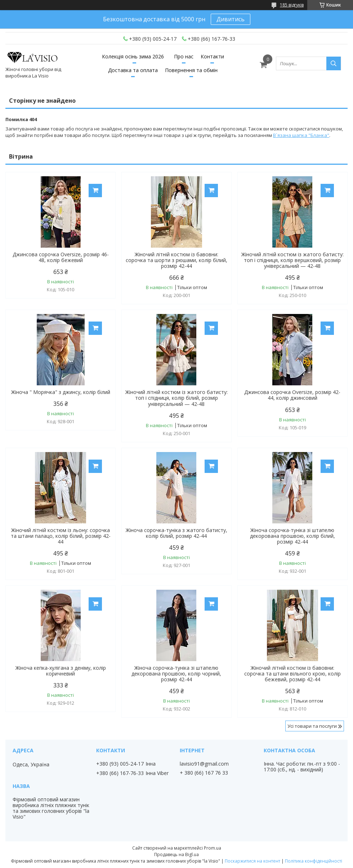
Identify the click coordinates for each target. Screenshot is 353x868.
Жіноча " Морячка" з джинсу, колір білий (61, 392)
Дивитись (231, 19)
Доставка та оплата (133, 70)
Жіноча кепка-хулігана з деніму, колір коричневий (61, 671)
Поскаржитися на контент (253, 861)
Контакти (212, 56)
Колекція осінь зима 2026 (133, 56)
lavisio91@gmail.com (204, 764)
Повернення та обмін (191, 70)
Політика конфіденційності (314, 861)
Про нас (184, 56)
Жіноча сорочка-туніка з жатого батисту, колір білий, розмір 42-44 (176, 533)
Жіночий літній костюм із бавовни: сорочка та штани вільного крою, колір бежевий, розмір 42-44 (292, 674)
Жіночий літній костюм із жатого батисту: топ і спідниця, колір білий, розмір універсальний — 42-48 (176, 398)
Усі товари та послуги (312, 726)
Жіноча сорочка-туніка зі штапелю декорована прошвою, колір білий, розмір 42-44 (292, 536)
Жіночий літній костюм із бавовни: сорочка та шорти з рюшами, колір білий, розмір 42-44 (176, 260)
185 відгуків (292, 5)
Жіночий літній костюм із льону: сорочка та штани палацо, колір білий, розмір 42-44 (61, 536)
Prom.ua (213, 848)
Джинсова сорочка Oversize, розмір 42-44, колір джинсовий (292, 395)
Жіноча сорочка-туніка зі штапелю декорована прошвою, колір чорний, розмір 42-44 (176, 674)
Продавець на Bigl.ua (176, 854)
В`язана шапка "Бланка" (301, 135)
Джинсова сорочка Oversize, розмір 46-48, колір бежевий (61, 257)
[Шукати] (334, 63)
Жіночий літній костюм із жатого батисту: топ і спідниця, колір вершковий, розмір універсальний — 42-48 (292, 260)
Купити (95, 191)
